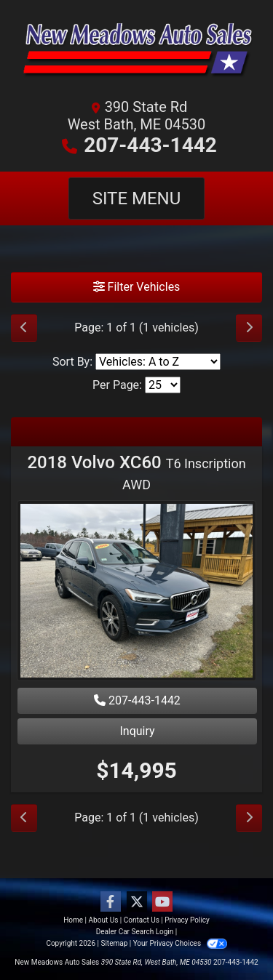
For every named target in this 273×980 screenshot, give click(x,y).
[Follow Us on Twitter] (137, 902)
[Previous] (24, 328)
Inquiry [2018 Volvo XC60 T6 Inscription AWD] (137, 731)
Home (73, 920)
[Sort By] (158, 362)
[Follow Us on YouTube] (162, 902)
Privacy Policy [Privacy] (187, 920)
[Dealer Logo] (136, 53)
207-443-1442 (150, 145)
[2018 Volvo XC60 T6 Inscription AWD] (136, 593)
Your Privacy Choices (180, 943)
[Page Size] (163, 385)
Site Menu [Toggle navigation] (137, 198)
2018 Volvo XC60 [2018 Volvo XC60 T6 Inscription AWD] (136, 472)
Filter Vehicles (137, 287)
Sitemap (114, 943)
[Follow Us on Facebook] (111, 902)
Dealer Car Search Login (135, 932)
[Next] (249, 328)
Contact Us (142, 920)
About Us (104, 920)
